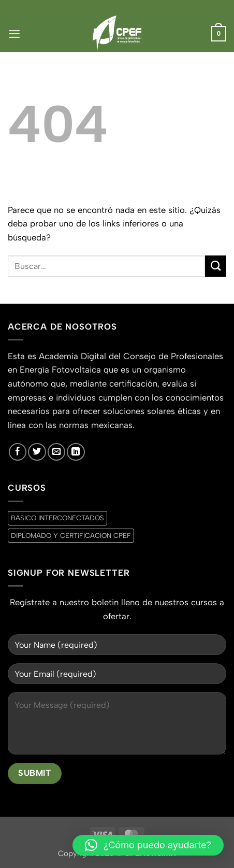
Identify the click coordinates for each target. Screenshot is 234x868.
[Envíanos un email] (56, 452)
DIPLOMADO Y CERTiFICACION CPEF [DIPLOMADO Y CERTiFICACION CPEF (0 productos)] (71, 535)
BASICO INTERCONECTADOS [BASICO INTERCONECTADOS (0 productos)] (57, 518)
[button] (14, 34)
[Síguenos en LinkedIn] (76, 452)
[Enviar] (216, 266)
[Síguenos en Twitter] (37, 452)
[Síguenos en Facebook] (18, 452)
